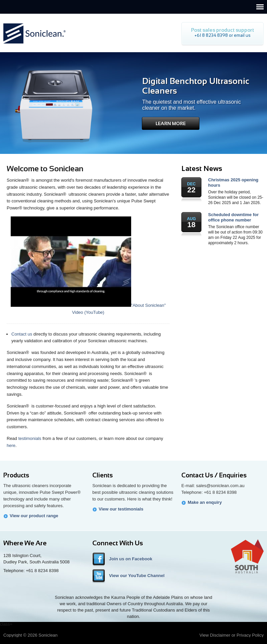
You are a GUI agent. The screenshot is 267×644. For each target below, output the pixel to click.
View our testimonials (121, 509)
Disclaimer (220, 635)
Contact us (22, 334)
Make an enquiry (205, 502)
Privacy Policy (250, 635)
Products (16, 475)
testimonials (30, 438)
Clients (103, 475)
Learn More (171, 123)
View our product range (34, 516)
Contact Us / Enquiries (214, 475)
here (11, 445)
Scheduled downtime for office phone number (233, 217)
